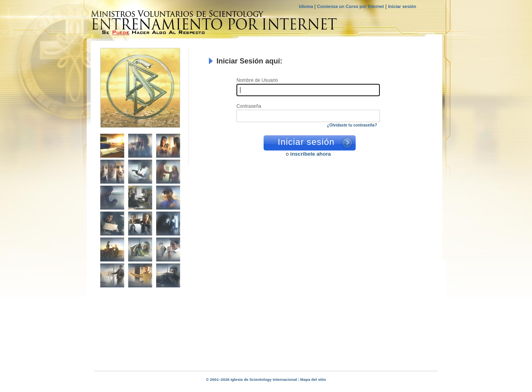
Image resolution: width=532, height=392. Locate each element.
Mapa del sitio (313, 379)
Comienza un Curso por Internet (350, 6)
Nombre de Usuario (257, 80)
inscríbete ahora (311, 154)
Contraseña (249, 106)
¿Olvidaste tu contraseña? (352, 125)
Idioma (307, 6)
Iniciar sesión (402, 6)
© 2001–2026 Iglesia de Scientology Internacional (252, 379)
